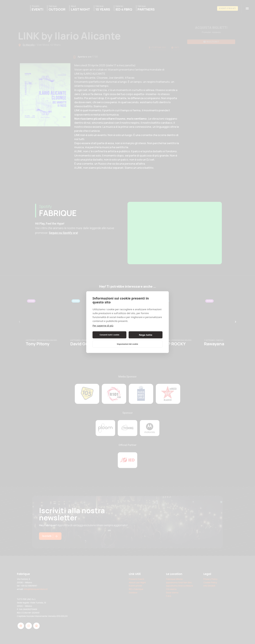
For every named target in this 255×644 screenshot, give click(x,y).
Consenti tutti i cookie (109, 335)
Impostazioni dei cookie (127, 344)
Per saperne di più (103, 325)
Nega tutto (146, 335)
